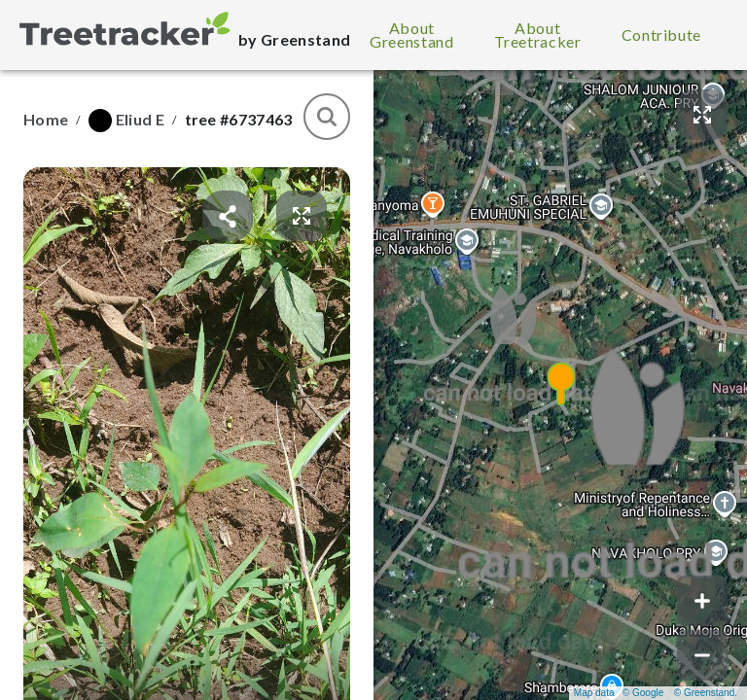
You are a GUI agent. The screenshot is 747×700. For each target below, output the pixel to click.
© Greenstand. (706, 693)
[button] (560, 385)
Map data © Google (619, 693)
